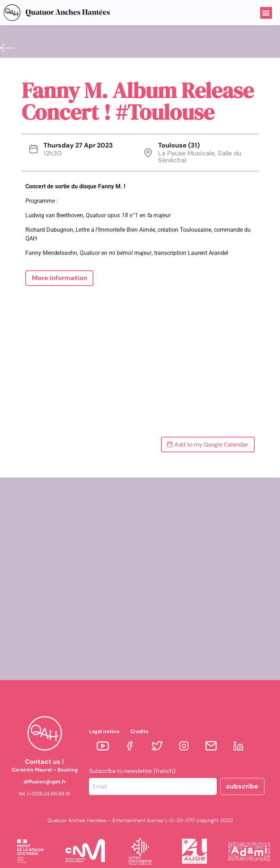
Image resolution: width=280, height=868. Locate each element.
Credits (139, 731)
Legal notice (104, 731)
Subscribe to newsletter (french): (133, 771)
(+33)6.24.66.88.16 (49, 794)
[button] (266, 13)
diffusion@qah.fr (45, 782)
